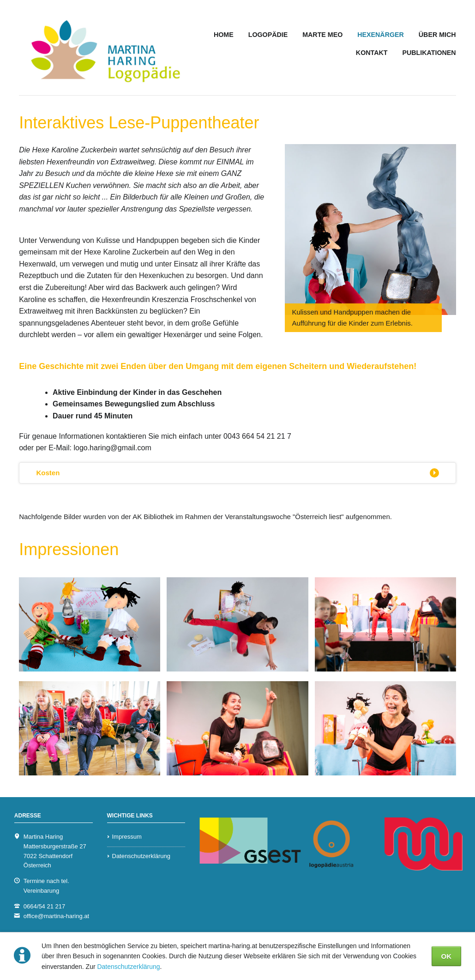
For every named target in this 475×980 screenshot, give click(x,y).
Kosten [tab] (48, 473)
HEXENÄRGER (381, 35)
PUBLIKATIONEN (429, 53)
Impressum (127, 837)
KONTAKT (372, 53)
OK (447, 956)
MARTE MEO (322, 35)
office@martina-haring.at (56, 916)
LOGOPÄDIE (268, 35)
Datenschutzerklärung (128, 967)
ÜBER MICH (437, 35)
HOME (224, 35)
